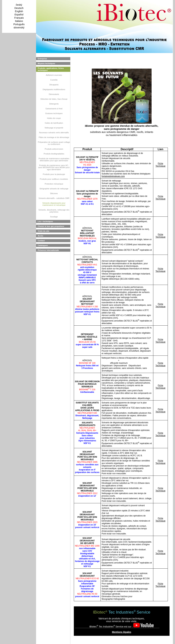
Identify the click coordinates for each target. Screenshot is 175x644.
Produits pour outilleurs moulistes (54, 179)
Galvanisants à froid (54, 109)
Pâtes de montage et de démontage (54, 137)
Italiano (19, 21)
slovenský (19, 28)
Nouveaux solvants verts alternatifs (54, 133)
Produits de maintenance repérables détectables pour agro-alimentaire (54, 160)
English (19, 11)
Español (19, 15)
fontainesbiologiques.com (113, 176)
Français (19, 18)
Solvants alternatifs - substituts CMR (54, 198)
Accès (41, 236)
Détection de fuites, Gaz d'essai (54, 99)
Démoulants (54, 94)
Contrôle (54, 80)
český (19, 5)
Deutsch (19, 8)
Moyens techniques (46, 63)
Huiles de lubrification (54, 123)
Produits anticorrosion (54, 149)
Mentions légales (122, 632)
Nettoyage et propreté (54, 128)
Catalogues (43, 245)
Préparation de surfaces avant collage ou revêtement (54, 143)
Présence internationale (48, 250)
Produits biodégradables (54, 154)
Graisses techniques (54, 113)
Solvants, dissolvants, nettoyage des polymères (54, 211)
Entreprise (42, 59)
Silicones (54, 193)
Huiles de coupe (54, 118)
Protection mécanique (54, 184)
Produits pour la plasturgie (54, 174)
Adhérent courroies (54, 75)
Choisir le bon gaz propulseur (51, 226)
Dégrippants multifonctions (54, 89)
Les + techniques (45, 221)
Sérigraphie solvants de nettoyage (54, 189)
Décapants (54, 85)
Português (19, 24)
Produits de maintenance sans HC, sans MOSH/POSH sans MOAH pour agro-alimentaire (54, 167)
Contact (41, 241)
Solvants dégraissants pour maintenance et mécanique (54, 204)
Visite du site (44, 231)
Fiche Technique (160, 165)
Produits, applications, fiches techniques (51, 69)
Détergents (54, 104)
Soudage (54, 217)
